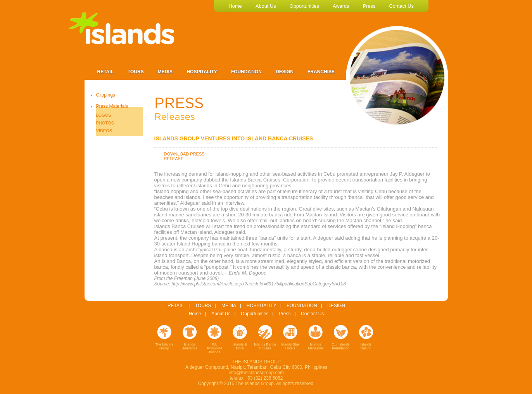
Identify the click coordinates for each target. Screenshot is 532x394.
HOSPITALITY (262, 306)
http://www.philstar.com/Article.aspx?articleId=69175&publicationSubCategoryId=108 (259, 284)
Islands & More (240, 346)
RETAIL (175, 306)
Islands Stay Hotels (290, 346)
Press (285, 314)
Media (165, 72)
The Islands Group (164, 346)
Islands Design (366, 346)
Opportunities (255, 314)
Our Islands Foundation (340, 346)
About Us (221, 314)
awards (341, 6)
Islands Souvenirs (189, 346)
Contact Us (312, 314)
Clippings (106, 95)
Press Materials (112, 106)
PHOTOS (105, 123)
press (369, 6)
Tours (136, 72)
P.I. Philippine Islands (215, 348)
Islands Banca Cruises (265, 346)
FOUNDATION (302, 306)
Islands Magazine (315, 346)
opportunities (304, 6)
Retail (105, 72)
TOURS (203, 306)
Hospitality (202, 72)
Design (285, 72)
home (235, 6)
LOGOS (104, 115)
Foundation (246, 72)
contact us (402, 6)
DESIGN (336, 306)
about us (266, 6)
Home (195, 314)
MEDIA (229, 306)
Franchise (321, 72)
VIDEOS (104, 131)
